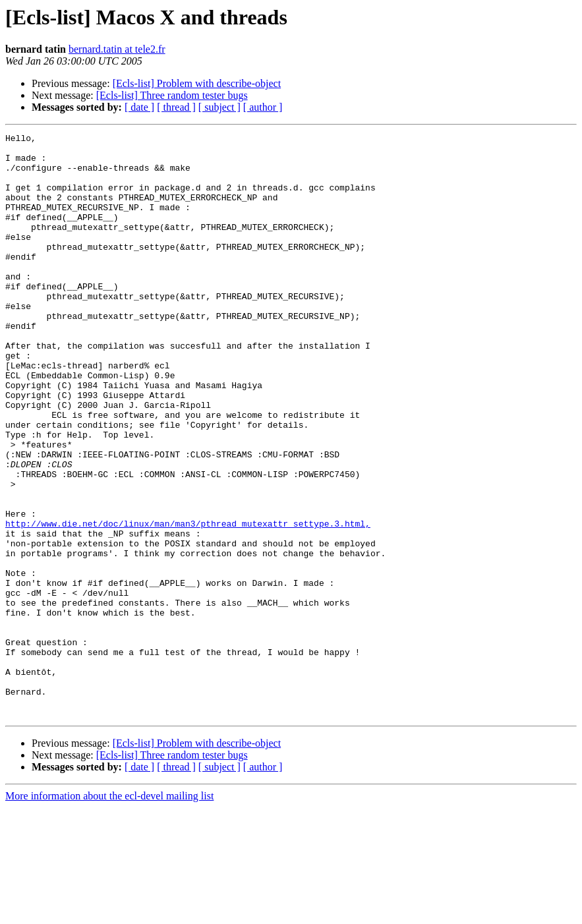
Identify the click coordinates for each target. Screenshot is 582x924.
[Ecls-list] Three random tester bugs (172, 95)
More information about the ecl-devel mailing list (109, 912)
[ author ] (263, 107)
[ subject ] (219, 107)
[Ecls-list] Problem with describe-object (197, 83)
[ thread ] (176, 107)
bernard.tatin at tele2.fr (117, 49)
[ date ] (139, 107)
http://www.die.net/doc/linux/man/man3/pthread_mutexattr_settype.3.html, (188, 602)
